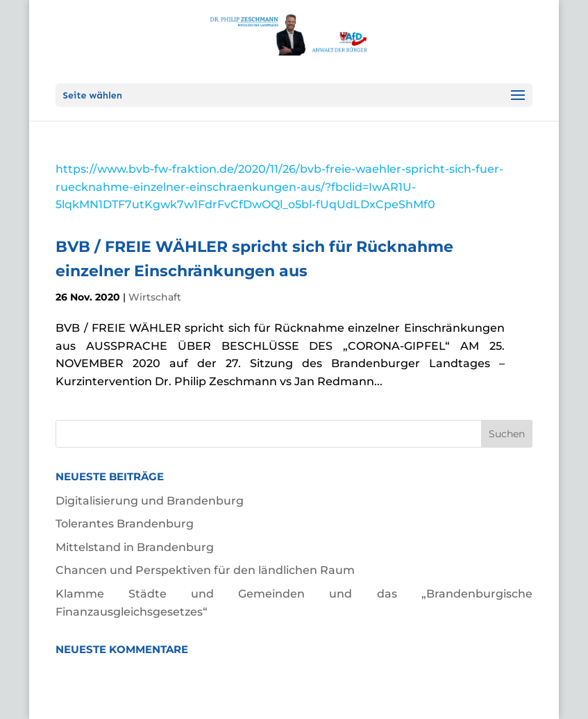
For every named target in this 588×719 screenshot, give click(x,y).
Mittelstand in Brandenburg (135, 547)
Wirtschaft (155, 297)
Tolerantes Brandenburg (125, 524)
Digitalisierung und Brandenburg (150, 501)
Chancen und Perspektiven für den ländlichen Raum (205, 570)
